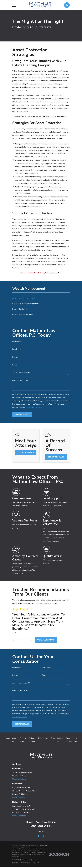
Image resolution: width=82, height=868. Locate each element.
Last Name (17, 349)
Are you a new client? (21, 373)
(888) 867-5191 (41, 827)
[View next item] (33, 640)
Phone (15, 357)
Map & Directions (19, 780)
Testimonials (43, 739)
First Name (17, 341)
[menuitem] (41, 298)
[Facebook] (39, 837)
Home (7, 739)
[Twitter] (43, 837)
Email (15, 365)
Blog (53, 739)
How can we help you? (22, 380)
